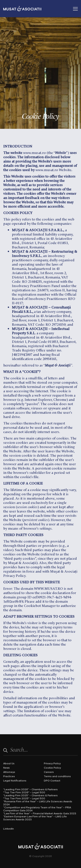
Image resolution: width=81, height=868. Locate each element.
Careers (49, 772)
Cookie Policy (52, 768)
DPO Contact (52, 780)
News (6, 768)
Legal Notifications (15, 780)
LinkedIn (9, 828)
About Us (9, 763)
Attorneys (9, 772)
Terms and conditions (57, 776)
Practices (9, 776)
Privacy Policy (52, 763)
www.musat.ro (34, 152)
